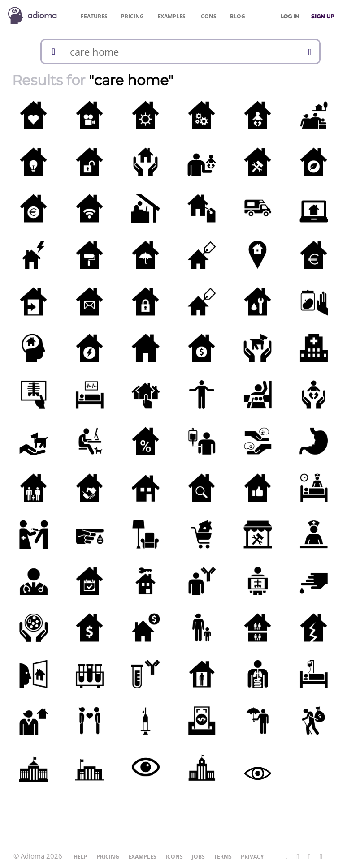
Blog (238, 16)
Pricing (132, 16)
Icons (208, 16)
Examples (171, 16)
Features (94, 16)
